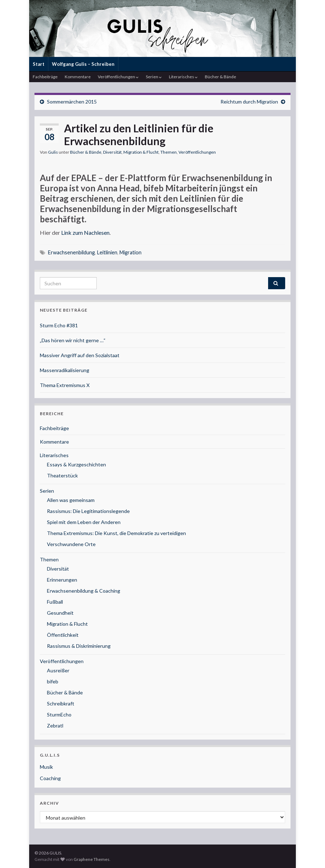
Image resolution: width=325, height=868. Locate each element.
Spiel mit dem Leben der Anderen (84, 522)
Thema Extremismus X (65, 385)
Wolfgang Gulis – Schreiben (83, 64)
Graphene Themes (92, 859)
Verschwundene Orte (71, 544)
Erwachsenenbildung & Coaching (84, 591)
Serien (154, 77)
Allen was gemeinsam (71, 500)
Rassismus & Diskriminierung (79, 646)
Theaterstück (62, 475)
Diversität (112, 152)
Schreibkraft (61, 703)
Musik (46, 767)
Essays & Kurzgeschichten (76, 464)
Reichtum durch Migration (249, 102)
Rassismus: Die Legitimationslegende (88, 511)
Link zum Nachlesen (85, 232)
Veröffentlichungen (118, 77)
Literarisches (183, 77)
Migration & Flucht (141, 152)
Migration (130, 252)
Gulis (53, 152)
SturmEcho (59, 714)
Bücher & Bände (220, 77)
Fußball (55, 602)
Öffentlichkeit (63, 635)
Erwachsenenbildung (71, 252)
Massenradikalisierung (65, 370)
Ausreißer (58, 670)
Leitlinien (107, 252)
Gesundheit (60, 613)
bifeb (53, 681)
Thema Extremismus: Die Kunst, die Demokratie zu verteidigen (116, 533)
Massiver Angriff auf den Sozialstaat (80, 355)
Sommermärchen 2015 (72, 102)
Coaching (50, 778)
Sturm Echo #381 (59, 325)
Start (39, 64)
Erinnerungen (62, 580)
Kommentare (78, 77)
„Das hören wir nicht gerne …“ (73, 340)
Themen (169, 152)
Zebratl (55, 726)
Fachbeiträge (45, 77)
